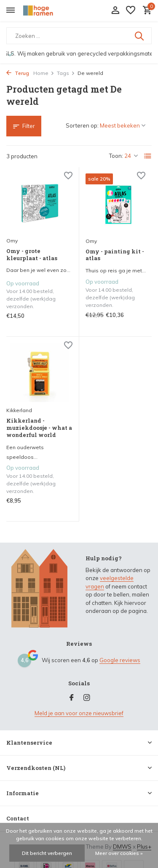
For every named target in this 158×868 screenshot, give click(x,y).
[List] (148, 156)
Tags (66, 73)
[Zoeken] (79, 36)
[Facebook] (72, 698)
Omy (12, 241)
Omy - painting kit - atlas (115, 255)
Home (44, 73)
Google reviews (120, 660)
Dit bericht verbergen (47, 853)
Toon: (116, 156)
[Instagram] (87, 698)
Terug (18, 73)
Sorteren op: (82, 125)
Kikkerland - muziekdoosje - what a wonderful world (39, 428)
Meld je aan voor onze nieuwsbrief (79, 713)
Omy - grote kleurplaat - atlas (32, 255)
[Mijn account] (115, 11)
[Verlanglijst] (131, 11)
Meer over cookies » (119, 853)
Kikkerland (19, 410)
